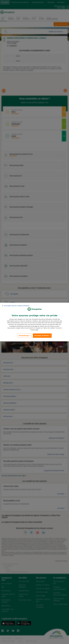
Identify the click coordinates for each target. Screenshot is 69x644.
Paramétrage (24, 336)
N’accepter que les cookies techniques (17, 306)
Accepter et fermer (42, 336)
